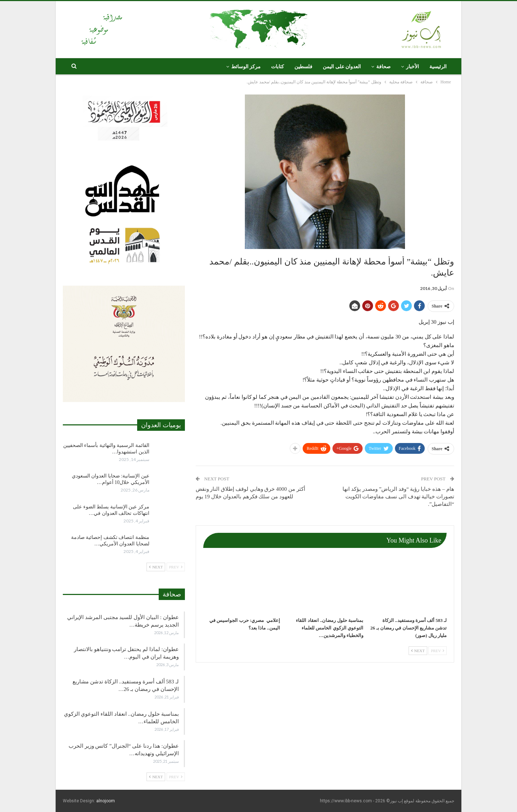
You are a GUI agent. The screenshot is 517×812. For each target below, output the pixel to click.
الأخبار (413, 67)
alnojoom (106, 801)
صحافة (383, 67)
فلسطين (303, 67)
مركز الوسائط (246, 67)
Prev (437, 651)
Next (418, 651)
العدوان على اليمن (342, 67)
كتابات (278, 67)
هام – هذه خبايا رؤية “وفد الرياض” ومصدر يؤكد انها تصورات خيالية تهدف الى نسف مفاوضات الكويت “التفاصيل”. (398, 497)
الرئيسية (438, 67)
